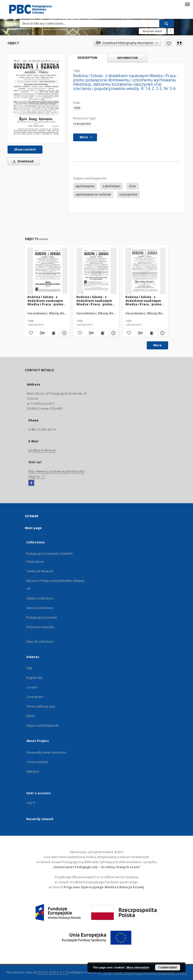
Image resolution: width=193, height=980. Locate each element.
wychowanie (85, 186)
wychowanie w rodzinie (93, 194)
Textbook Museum (40, 571)
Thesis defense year (41, 706)
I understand (168, 967)
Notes (31, 716)
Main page (33, 528)
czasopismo (82, 124)
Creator (32, 687)
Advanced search (153, 31)
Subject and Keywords (42, 726)
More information (138, 967)
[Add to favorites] (168, 43)
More (157, 345)
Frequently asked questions (46, 752)
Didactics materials (40, 627)
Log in (31, 802)
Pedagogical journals (42, 617)
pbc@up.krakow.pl (42, 450)
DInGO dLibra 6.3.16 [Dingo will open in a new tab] (53, 972)
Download (22, 161)
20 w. (133, 186)
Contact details (37, 762)
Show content (25, 149)
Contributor (35, 697)
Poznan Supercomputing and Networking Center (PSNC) (144, 972)
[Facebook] (31, 483)
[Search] (167, 23)
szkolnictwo (112, 186)
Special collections (40, 608)
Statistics (33, 772)
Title (30, 668)
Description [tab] (87, 58)
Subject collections (40, 598)
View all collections (40, 642)
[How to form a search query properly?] (171, 31)
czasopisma (128, 194)
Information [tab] (127, 58)
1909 (77, 108)
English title (35, 678)
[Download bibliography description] (42, 333)
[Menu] (187, 4)
